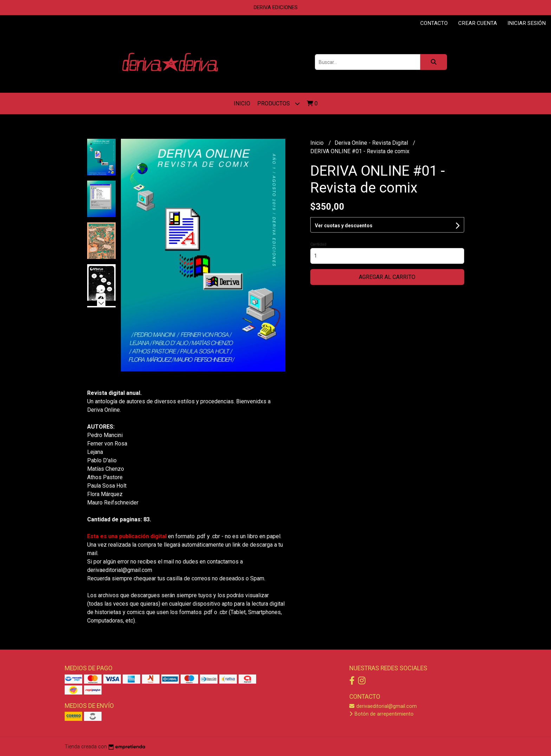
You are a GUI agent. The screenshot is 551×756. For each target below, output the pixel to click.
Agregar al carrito (387, 277)
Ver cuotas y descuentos (344, 226)
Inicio (242, 103)
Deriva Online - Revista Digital (372, 143)
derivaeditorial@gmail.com (383, 706)
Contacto (434, 23)
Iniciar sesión (527, 23)
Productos (278, 103)
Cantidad (318, 244)
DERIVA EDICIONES (276, 7)
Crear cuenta (478, 23)
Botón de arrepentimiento (381, 714)
